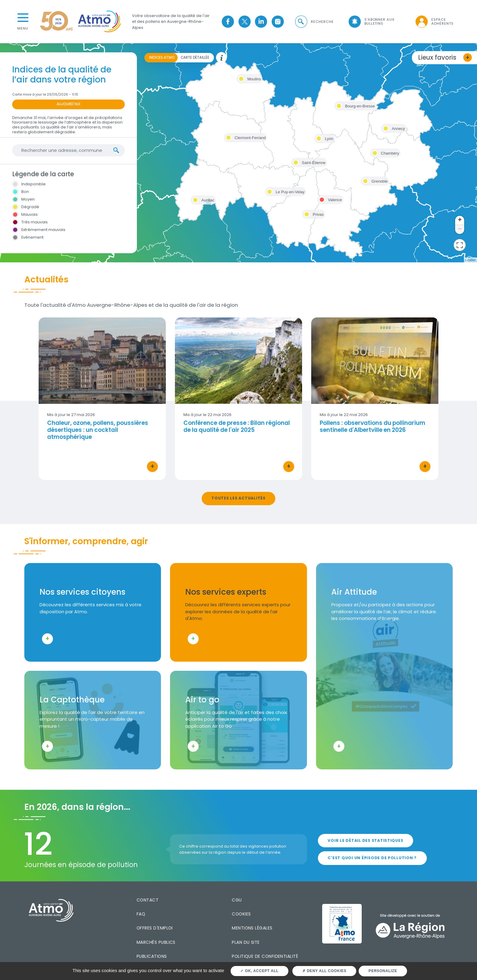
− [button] (460, 229)
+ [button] (460, 220)
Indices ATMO (162, 58)
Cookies (241, 914)
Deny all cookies (324, 971)
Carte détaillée (195, 58)
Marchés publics (156, 942)
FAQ (141, 914)
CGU (237, 900)
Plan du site (246, 942)
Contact (148, 900)
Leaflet (470, 260)
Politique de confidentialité (265, 956)
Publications (152, 956)
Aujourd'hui (68, 104)
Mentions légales (252, 928)
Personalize (383, 971)
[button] (314, 22)
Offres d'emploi (155, 928)
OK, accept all (259, 971)
